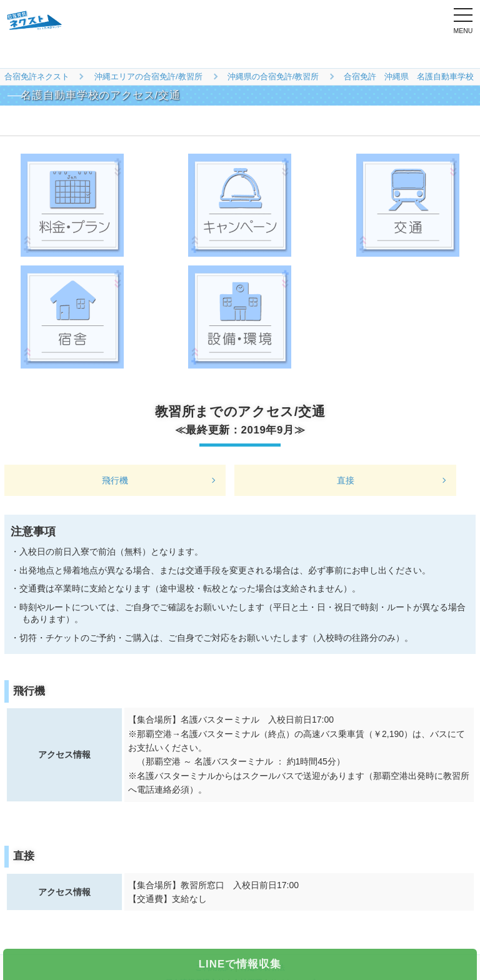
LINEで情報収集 (240, 964)
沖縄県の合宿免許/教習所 (273, 77)
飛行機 (115, 480)
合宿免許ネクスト (37, 77)
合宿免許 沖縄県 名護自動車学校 (409, 77)
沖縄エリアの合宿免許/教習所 (148, 77)
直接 (346, 480)
